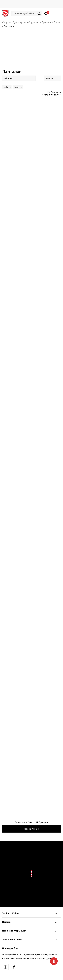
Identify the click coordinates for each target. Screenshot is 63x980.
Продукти (47, 22)
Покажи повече (31, 829)
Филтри (52, 78)
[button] (27, 13)
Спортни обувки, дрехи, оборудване (21, 22)
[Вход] (46, 13)
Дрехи (57, 22)
